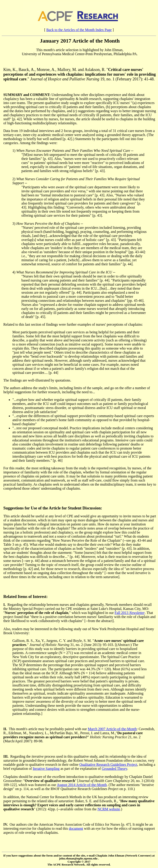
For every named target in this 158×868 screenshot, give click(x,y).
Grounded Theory (115, 769)
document (76, 828)
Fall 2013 (130, 613)
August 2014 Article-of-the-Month (82, 785)
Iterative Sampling (46, 769)
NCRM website (109, 809)
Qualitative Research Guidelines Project (108, 765)
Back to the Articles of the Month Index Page (79, 30)
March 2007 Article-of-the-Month (112, 729)
